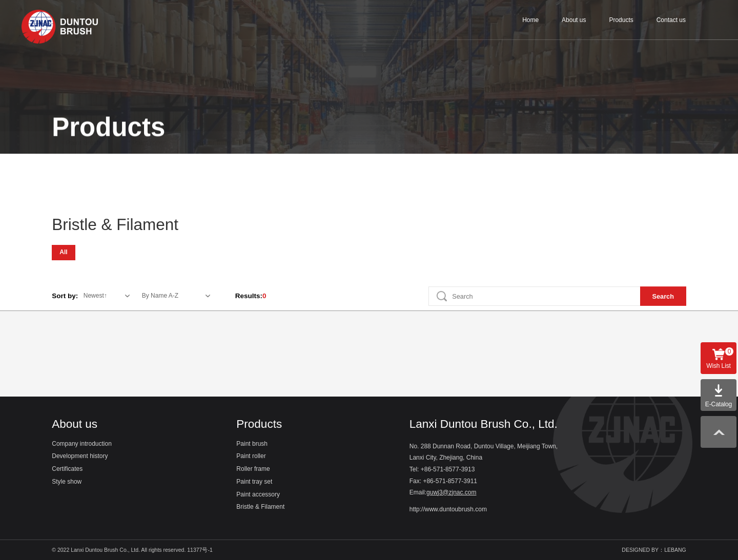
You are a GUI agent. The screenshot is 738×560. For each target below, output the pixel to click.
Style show (67, 482)
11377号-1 (200, 550)
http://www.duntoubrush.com (448, 510)
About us (574, 20)
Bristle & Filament (445, 164)
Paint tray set (286, 164)
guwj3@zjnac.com (451, 493)
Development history (80, 456)
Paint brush (83, 164)
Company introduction (82, 444)
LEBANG (675, 550)
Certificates (67, 469)
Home (530, 20)
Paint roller (149, 164)
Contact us (671, 20)
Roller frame (216, 164)
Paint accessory (362, 164)
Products (621, 20)
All (63, 252)
